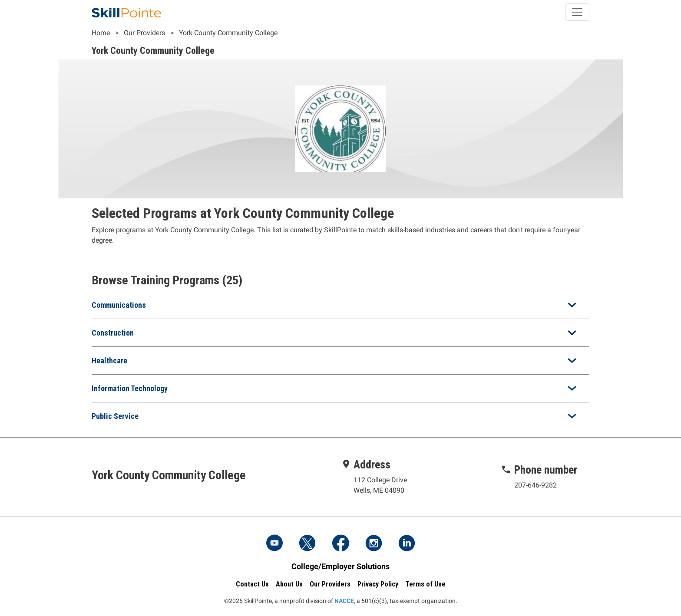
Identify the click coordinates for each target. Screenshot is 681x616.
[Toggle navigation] (577, 12)
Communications (119, 305)
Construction (113, 333)
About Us (289, 584)
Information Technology (130, 388)
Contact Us (252, 584)
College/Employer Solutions (340, 566)
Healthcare (109, 361)
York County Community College (228, 33)
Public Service (115, 416)
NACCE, (345, 601)
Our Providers (144, 33)
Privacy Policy (378, 584)
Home (101, 33)
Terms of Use (425, 584)
